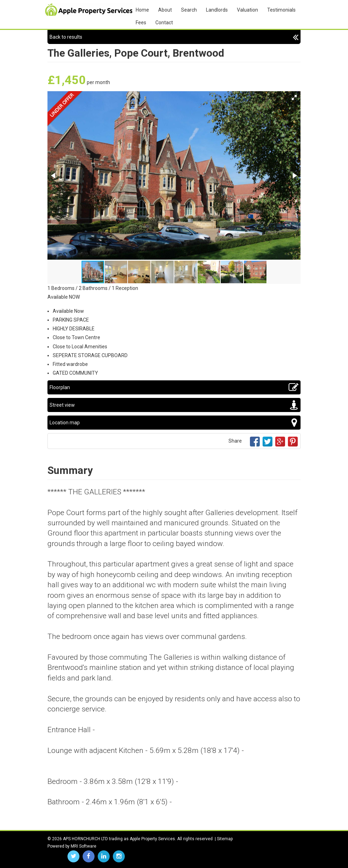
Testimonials (281, 10)
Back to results (174, 37)
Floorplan (174, 387)
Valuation (247, 10)
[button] (294, 97)
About (165, 10)
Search (189, 10)
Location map (174, 423)
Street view (174, 405)
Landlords (217, 10)
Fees (141, 23)
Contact (164, 23)
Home (142, 10)
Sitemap (225, 839)
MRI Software (83, 846)
